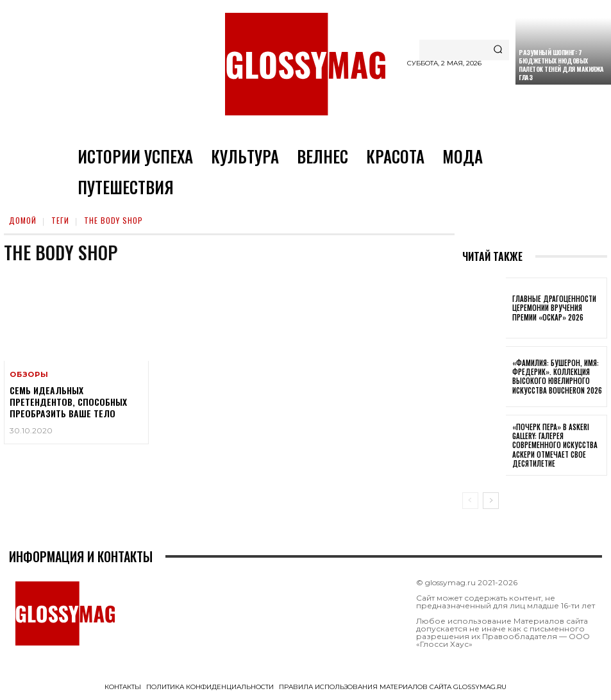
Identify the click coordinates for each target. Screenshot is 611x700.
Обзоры (29, 375)
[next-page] (491, 501)
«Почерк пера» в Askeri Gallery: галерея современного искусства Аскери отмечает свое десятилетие (555, 445)
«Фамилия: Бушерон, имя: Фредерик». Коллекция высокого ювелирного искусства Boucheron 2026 (557, 377)
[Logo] (305, 64)
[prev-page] (470, 501)
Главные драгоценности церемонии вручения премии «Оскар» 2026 (554, 308)
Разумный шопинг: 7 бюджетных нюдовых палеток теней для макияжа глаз (561, 65)
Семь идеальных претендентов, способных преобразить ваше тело (68, 402)
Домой (23, 220)
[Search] (498, 50)
